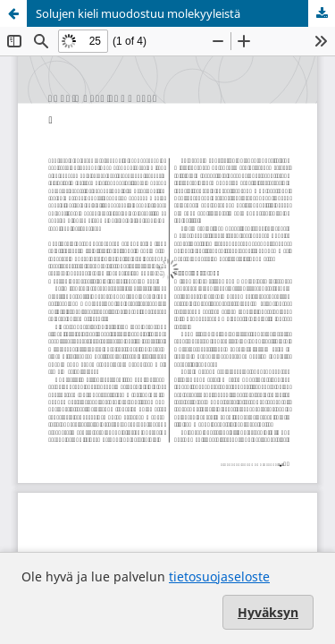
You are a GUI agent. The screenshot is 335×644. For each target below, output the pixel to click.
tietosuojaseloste (219, 576)
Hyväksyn (268, 612)
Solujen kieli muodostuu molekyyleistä (138, 13)
